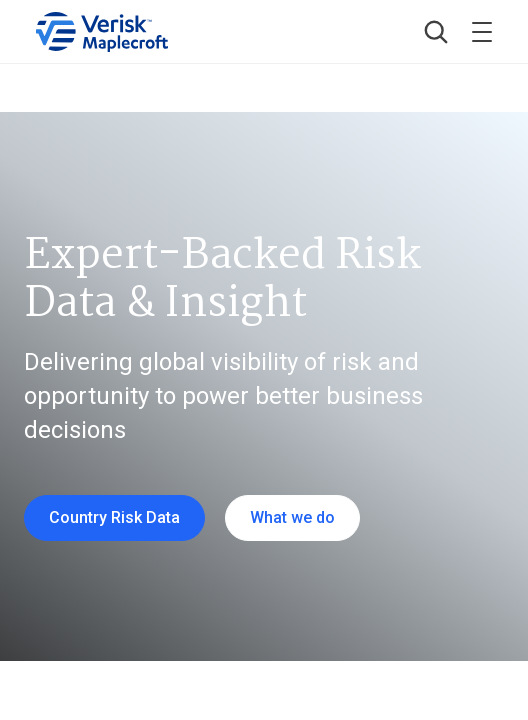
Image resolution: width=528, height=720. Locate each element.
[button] (436, 32)
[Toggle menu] (482, 32)
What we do (292, 517)
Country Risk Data (114, 517)
